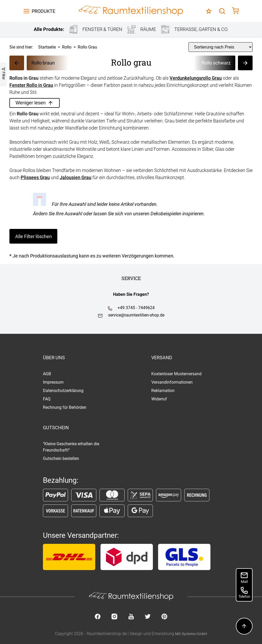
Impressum (53, 382)
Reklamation (163, 391)
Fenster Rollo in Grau (31, 85)
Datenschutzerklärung (63, 391)
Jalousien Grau (76, 177)
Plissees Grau (35, 177)
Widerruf (159, 399)
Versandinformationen (172, 382)
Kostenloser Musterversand (176, 374)
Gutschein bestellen (61, 458)
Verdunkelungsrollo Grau (196, 78)
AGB (47, 374)
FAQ (47, 399)
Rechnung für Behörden (65, 407)
